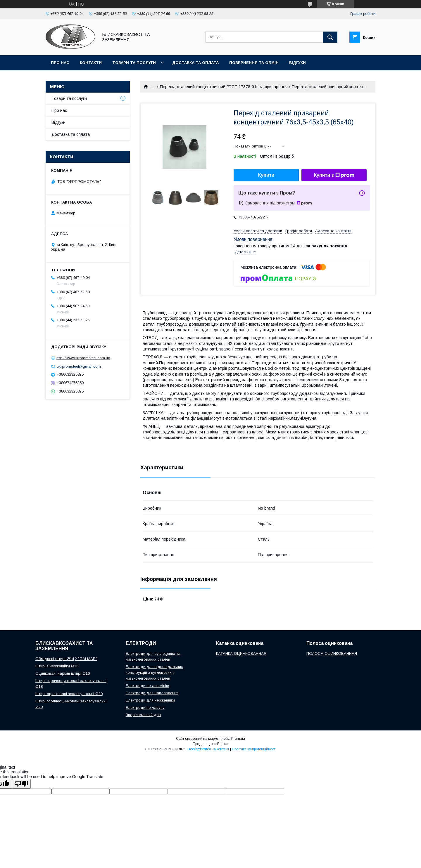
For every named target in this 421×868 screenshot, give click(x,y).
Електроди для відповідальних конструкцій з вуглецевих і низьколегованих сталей (154, 672)
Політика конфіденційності (254, 749)
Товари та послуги (134, 63)
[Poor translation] (21, 784)
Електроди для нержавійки (150, 700)
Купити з (334, 175)
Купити (266, 175)
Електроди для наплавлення (152, 693)
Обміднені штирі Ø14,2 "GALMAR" (66, 659)
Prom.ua (238, 739)
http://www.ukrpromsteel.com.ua (83, 358)
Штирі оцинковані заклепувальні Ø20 (69, 694)
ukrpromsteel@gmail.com (79, 366)
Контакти (91, 63)
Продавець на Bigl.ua (210, 744)
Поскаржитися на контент (208, 749)
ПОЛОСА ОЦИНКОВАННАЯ (332, 653)
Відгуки (297, 63)
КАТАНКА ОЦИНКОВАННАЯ (241, 653)
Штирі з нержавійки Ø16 (57, 666)
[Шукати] (330, 37)
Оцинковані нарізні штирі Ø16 (63, 673)
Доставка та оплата (195, 63)
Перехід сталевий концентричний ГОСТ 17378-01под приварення (224, 87)
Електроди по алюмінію (147, 686)
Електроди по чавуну (145, 708)
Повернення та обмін (254, 63)
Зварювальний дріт (144, 715)
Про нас (60, 63)
